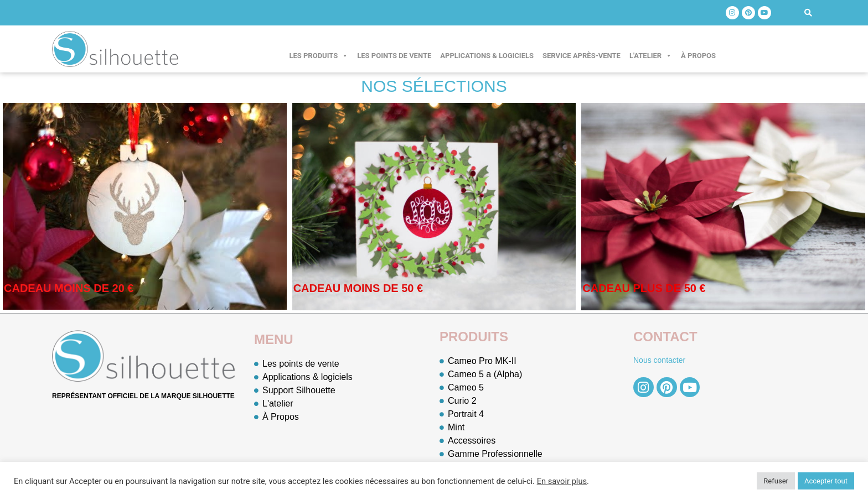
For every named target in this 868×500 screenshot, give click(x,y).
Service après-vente (582, 56)
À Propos (698, 56)
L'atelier (651, 56)
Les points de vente (394, 56)
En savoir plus (562, 481)
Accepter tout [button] (826, 481)
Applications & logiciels (487, 56)
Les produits (319, 56)
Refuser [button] (776, 481)
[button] (808, 13)
